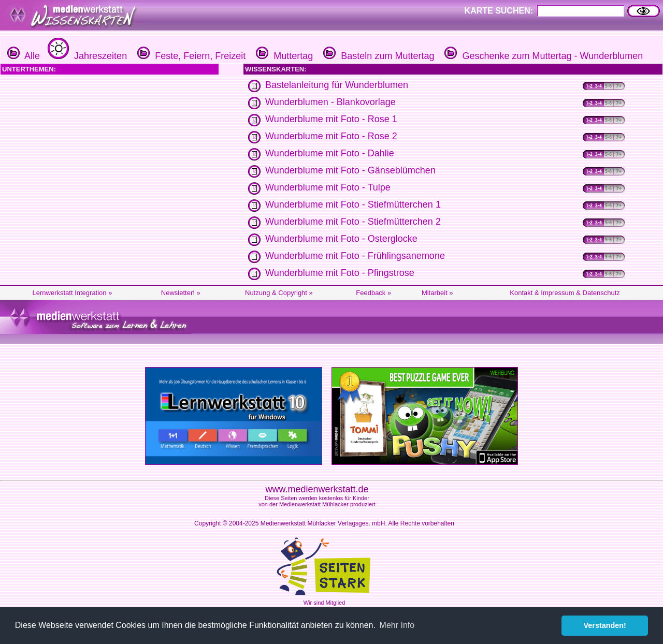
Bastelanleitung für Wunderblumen (337, 85)
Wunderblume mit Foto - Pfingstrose (340, 273)
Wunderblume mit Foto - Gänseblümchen (350, 170)
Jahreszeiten (86, 56)
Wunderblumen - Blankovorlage (330, 102)
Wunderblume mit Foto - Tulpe (328, 187)
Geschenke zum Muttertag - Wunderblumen (542, 56)
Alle (24, 56)
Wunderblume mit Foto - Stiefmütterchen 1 (353, 204)
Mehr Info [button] (397, 625)
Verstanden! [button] (605, 625)
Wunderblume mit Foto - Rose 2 (331, 136)
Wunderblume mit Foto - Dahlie (330, 153)
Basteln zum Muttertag (377, 56)
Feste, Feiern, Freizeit (190, 56)
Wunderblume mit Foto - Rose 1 (331, 119)
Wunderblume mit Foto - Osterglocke (341, 239)
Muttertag (283, 56)
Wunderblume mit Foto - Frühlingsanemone (355, 256)
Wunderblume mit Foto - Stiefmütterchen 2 (353, 222)
